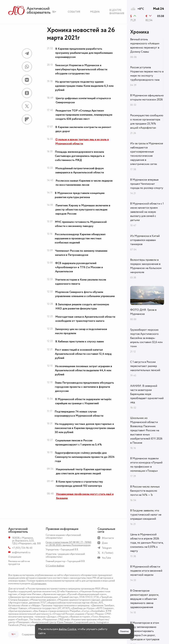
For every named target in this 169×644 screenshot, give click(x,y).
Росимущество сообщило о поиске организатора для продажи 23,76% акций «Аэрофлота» (147, 122)
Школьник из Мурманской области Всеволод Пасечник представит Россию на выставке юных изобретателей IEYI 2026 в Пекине (146, 430)
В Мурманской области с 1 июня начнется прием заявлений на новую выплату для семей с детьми (147, 212)
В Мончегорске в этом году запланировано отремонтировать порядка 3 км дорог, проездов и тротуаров (145, 631)
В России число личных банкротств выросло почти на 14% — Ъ (145, 491)
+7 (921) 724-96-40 (22, 548)
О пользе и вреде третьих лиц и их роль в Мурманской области (82, 142)
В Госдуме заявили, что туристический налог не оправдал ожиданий (146, 515)
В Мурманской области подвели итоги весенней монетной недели (146, 571)
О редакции (15, 557)
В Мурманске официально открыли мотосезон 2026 (147, 98)
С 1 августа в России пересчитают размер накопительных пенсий (145, 366)
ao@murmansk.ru (21, 552)
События (74, 12)
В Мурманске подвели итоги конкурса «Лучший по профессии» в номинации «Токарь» (146, 465)
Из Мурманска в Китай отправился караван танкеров (145, 240)
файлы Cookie (68, 629)
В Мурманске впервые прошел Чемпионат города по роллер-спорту (147, 184)
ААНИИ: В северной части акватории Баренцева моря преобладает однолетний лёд (147, 394)
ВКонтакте (108, 538)
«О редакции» (39, 584)
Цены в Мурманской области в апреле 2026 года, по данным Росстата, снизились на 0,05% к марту (147, 543)
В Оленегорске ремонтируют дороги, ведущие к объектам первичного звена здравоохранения (144, 599)
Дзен (105, 543)
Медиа (95, 12)
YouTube (106, 558)
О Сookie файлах (55, 566)
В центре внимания (117, 12)
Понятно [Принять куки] (124, 631)
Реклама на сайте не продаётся (19, 563)
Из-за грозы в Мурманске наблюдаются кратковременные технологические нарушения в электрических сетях (147, 154)
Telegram (107, 548)
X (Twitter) (108, 553)
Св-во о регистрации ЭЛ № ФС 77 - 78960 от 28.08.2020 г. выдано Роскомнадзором (68, 544)
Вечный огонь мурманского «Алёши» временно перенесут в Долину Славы (145, 46)
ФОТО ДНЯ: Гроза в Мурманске (143, 312)
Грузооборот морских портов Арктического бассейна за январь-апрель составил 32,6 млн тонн (146, 338)
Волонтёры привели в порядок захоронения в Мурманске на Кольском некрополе (146, 266)
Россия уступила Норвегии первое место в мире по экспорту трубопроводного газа (147, 74)
